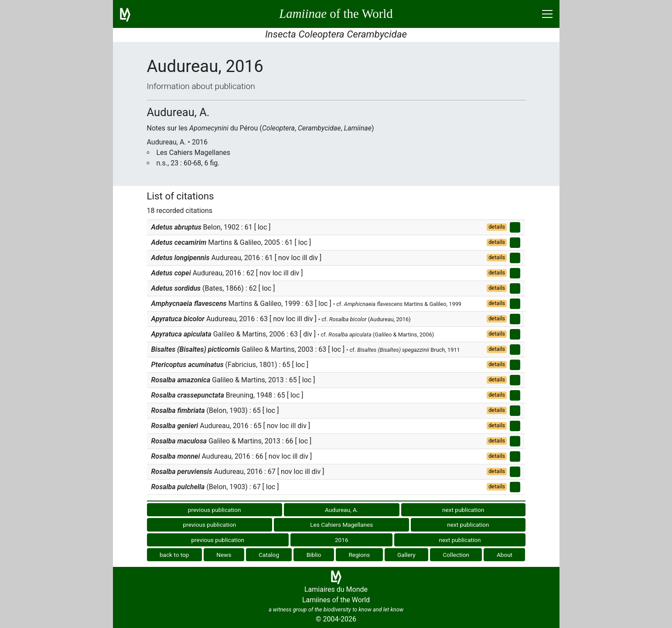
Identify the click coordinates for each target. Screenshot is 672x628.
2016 (342, 540)
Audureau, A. (342, 510)
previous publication (215, 510)
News (224, 555)
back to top (174, 555)
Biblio (314, 555)
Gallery (406, 555)
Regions (359, 555)
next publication (463, 510)
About (505, 555)
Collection (456, 555)
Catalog (269, 555)
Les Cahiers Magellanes (341, 525)
